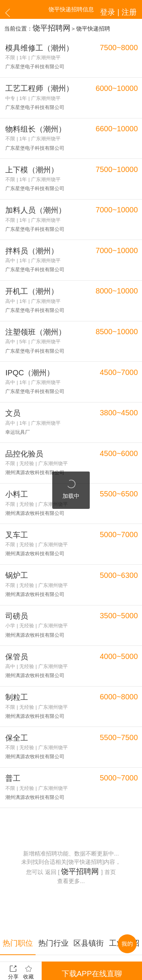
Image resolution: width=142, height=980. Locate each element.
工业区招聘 (124, 865)
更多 (71, 940)
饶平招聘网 (47, 27)
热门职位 (18, 865)
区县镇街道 (89, 865)
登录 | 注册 (124, 9)
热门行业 (53, 865)
